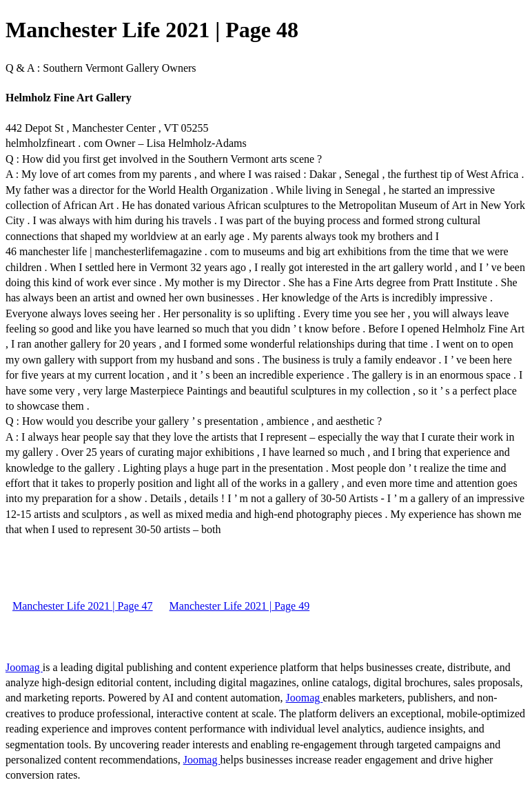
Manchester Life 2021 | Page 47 (83, 606)
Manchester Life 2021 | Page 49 (240, 606)
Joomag (24, 667)
